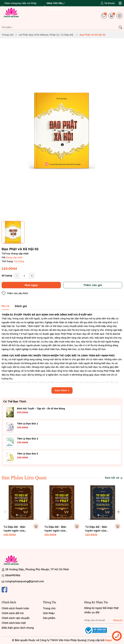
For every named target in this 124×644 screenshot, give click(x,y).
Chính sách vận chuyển (16, 618)
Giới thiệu (49, 613)
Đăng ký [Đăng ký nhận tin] (118, 620)
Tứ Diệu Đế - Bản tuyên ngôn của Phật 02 (55, 530)
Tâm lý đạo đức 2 (28, 439)
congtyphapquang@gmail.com (24, 581)
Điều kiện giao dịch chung (18, 628)
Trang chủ (49, 608)
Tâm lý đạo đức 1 (28, 424)
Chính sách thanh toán (15, 608)
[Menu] (119, 16)
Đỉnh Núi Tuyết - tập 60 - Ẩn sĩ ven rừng (41, 409)
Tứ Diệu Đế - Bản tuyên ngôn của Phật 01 (14, 530)
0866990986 (13, 575)
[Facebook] (4, 590)
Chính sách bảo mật (14, 623)
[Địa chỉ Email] (103, 620)
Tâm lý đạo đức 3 (28, 454)
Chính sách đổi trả (13, 613)
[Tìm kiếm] (120, 27)
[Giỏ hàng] (112, 16)
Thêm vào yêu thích (15, 293)
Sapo (109, 640)
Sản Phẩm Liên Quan (24, 477)
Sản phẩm (49, 618)
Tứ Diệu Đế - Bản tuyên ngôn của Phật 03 (96, 530)
